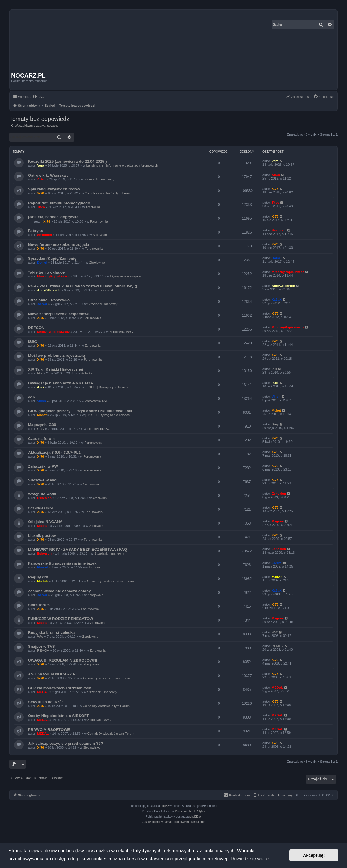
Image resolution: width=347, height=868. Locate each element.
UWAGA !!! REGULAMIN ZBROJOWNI (63, 660)
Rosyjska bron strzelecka (51, 633)
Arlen (41, 179)
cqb (31, 397)
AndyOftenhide (49, 290)
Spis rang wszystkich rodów (54, 189)
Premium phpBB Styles (190, 811)
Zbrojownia (97, 262)
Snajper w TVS (42, 646)
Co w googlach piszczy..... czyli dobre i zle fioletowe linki (80, 411)
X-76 (41, 193)
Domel (42, 262)
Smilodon (44, 235)
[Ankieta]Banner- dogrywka (53, 217)
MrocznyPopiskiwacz (53, 276)
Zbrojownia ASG (121, 332)
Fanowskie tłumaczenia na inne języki (63, 563)
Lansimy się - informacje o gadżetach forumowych (122, 165)
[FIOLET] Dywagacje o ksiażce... (108, 387)
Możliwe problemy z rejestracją (57, 355)
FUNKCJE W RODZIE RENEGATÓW (61, 619)
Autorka (87, 373)
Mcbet (42, 415)
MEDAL (43, 692)
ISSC (33, 342)
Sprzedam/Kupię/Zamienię (52, 258)
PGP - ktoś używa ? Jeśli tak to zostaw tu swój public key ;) (83, 286)
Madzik (43, 581)
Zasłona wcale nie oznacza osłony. (60, 591)
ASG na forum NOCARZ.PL (53, 674)
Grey (41, 429)
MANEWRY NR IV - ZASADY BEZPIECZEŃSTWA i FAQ (77, 549)
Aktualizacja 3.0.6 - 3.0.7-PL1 (54, 452)
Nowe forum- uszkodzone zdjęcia (58, 245)
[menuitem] (38, 97)
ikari (41, 387)
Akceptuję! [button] (314, 855)
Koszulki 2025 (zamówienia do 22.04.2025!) (67, 161)
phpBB (165, 806)
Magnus (43, 526)
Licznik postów (42, 536)
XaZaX (42, 304)
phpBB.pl (195, 817)
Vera (41, 165)
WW (40, 637)
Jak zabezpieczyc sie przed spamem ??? (66, 743)
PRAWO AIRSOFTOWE (49, 730)
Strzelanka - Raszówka (49, 300)
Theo (41, 207)
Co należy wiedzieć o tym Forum (108, 193)
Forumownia (99, 221)
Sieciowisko (107, 290)
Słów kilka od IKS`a (46, 702)
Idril (40, 373)
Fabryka (35, 231)
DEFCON (36, 328)
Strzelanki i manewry (99, 179)
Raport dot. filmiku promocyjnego (59, 203)
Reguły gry (38, 577)
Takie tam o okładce (46, 272)
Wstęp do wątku (43, 494)
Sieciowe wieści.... (45, 480)
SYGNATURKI (41, 508)
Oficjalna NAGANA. (46, 522)
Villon (42, 401)
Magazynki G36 (42, 425)
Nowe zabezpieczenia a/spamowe (59, 314)
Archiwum (93, 207)
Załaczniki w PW (43, 466)
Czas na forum (41, 439)
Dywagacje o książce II (127, 276)
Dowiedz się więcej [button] (251, 859)
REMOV (43, 650)
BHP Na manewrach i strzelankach (60, 688)
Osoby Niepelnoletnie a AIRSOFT (58, 716)
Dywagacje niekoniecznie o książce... (62, 383)
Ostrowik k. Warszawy (48, 175)
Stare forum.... (41, 605)
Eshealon (44, 498)
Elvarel (42, 567)
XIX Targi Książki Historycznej (56, 369)
